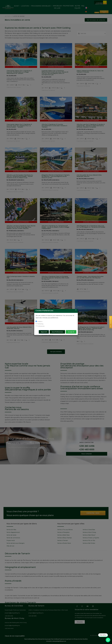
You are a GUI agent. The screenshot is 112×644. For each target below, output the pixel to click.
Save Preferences (57, 332)
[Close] (76, 310)
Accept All (71, 332)
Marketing (40, 324)
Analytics (40, 321)
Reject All (44, 332)
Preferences (41, 326)
